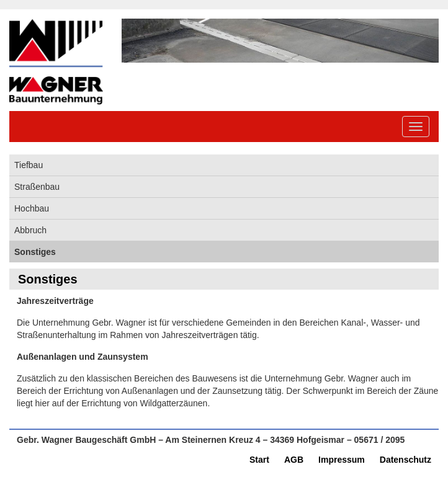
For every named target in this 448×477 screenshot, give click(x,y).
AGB (294, 460)
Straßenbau (37, 187)
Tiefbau (29, 165)
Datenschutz (405, 460)
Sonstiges (35, 252)
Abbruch (30, 230)
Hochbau (32, 208)
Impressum (342, 460)
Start (259, 460)
